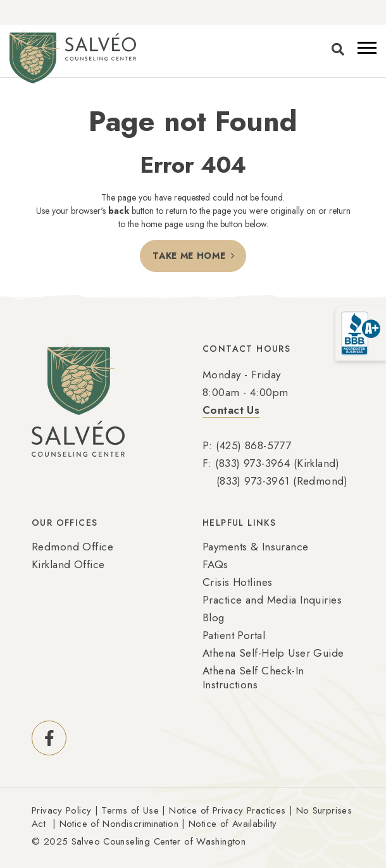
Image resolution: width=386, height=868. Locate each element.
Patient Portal (234, 635)
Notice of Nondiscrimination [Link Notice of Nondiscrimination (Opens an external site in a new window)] (119, 824)
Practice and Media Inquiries (272, 600)
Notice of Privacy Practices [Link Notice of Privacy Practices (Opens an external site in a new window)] (227, 810)
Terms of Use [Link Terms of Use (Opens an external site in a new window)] (130, 810)
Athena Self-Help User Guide (273, 653)
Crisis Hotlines (237, 582)
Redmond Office (72, 547)
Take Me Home (189, 256)
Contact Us (231, 410)
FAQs (215, 564)
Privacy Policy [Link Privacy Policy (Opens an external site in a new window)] (61, 810)
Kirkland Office (68, 564)
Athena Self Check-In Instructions (253, 678)
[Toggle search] (338, 50)
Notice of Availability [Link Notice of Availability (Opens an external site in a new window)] (233, 824)
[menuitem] (108, 607)
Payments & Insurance (256, 547)
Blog (214, 617)
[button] (367, 48)
